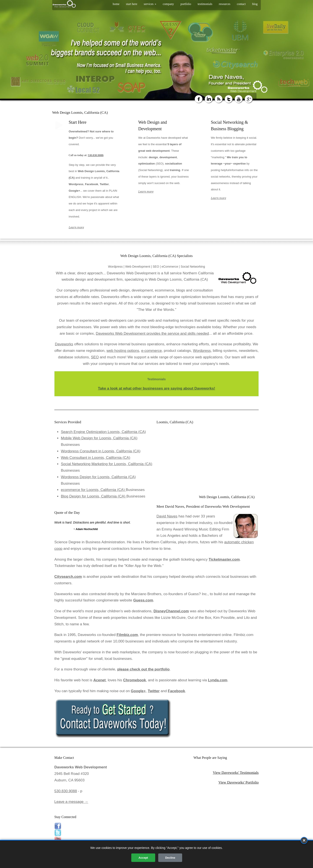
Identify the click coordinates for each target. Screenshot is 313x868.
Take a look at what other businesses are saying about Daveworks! (156, 388)
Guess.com (143, 600)
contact (241, 4)
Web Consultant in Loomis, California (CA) (96, 458)
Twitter (154, 691)
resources (225, 4)
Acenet (100, 680)
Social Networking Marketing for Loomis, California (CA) (107, 464)
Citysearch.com (68, 577)
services (150, 4)
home (116, 4)
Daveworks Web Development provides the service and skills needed (152, 334)
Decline (170, 858)
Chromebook (135, 680)
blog (255, 4)
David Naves (167, 516)
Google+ (138, 691)
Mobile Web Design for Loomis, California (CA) (99, 438)
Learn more (76, 227)
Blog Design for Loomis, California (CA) (94, 496)
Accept (143, 858)
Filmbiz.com (127, 635)
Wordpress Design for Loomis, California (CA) (98, 477)
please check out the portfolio (143, 669)
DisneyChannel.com (171, 611)
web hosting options (123, 351)
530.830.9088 (96, 155)
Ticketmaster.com (224, 559)
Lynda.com (218, 680)
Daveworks (64, 344)
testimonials (205, 4)
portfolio (186, 4)
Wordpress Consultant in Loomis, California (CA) (101, 451)
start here (132, 4)
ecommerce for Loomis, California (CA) (93, 490)
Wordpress (202, 351)
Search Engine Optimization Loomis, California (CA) (103, 432)
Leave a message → (71, 802)
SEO (95, 357)
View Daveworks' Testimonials (236, 773)
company (168, 4)
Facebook (176, 691)
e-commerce (152, 351)
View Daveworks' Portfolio (239, 782)
